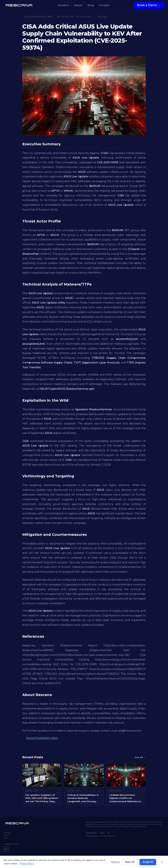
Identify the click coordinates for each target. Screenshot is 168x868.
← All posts (101, 17)
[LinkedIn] (6, 849)
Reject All (130, 862)
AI (108, 833)
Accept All (148, 862)
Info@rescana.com (11, 844)
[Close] (162, 862)
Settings (115, 862)
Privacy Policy (91, 833)
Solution (63, 5)
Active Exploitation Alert (38, 17)
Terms (102, 833)
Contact (104, 5)
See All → (140, 757)
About (78, 5)
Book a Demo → (149, 5)
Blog (91, 5)
